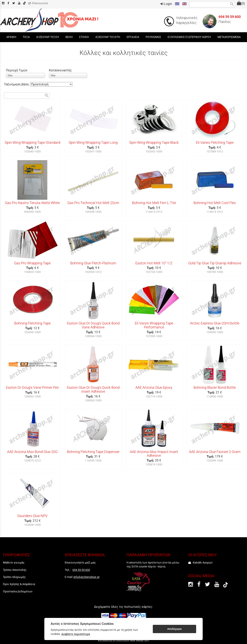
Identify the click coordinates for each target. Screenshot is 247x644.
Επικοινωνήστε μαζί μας (80, 563)
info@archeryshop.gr (86, 577)
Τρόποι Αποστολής (15, 570)
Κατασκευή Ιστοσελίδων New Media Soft (124, 640)
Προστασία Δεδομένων (18, 591)
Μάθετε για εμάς (14, 563)
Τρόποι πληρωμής (14, 577)
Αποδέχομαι (174, 629)
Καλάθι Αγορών (200, 563)
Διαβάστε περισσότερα (76, 634)
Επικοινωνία (38, 3)
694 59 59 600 (230, 17)
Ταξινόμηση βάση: (17, 84)
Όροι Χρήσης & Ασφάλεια (19, 584)
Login (166, 4)
